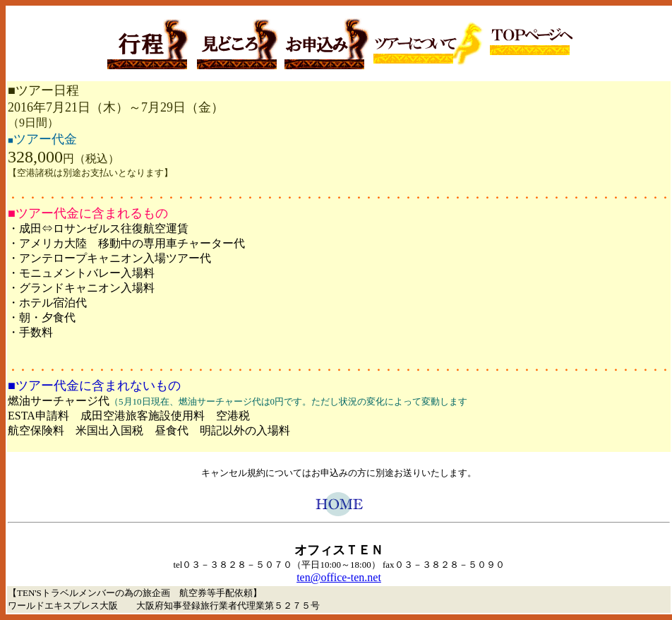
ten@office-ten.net (339, 577)
